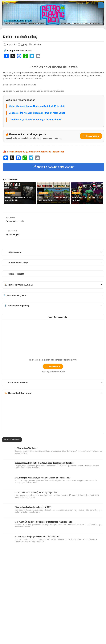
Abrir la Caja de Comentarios (53, 166)
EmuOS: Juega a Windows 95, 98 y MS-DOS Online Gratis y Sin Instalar (43, 477)
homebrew (10, 193)
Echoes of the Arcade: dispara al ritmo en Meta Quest (37, 113)
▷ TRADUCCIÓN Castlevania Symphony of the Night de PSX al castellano (43, 522)
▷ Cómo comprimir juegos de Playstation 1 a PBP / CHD (37, 536)
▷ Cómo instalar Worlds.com (26, 448)
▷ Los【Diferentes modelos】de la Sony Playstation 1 (36, 492)
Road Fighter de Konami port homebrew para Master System (53, 199)
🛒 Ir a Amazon (91, 136)
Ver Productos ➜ (53, 366)
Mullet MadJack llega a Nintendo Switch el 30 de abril (37, 106)
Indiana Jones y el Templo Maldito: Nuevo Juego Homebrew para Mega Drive (45, 463)
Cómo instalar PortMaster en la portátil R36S (33, 507)
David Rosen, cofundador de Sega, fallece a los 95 (35, 120)
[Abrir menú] (101, 5)
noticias (37, 44)
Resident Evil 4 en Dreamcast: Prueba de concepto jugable (20, 199)
